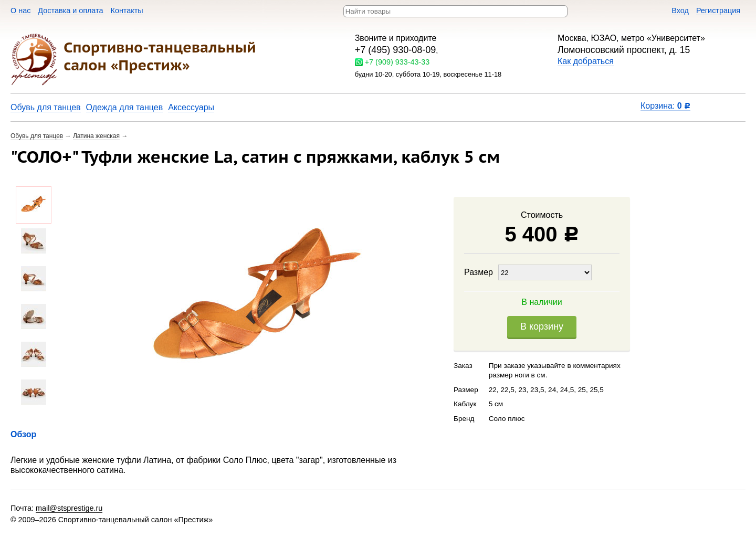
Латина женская (96, 136)
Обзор (23, 434)
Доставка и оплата (70, 10)
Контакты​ (127, 10)
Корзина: (665, 106)
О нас (20, 10)
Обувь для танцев (46, 107)
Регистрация (718, 10)
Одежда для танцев (125, 107)
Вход (680, 10)
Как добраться (586, 61)
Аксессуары (191, 107)
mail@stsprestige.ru (69, 508)
